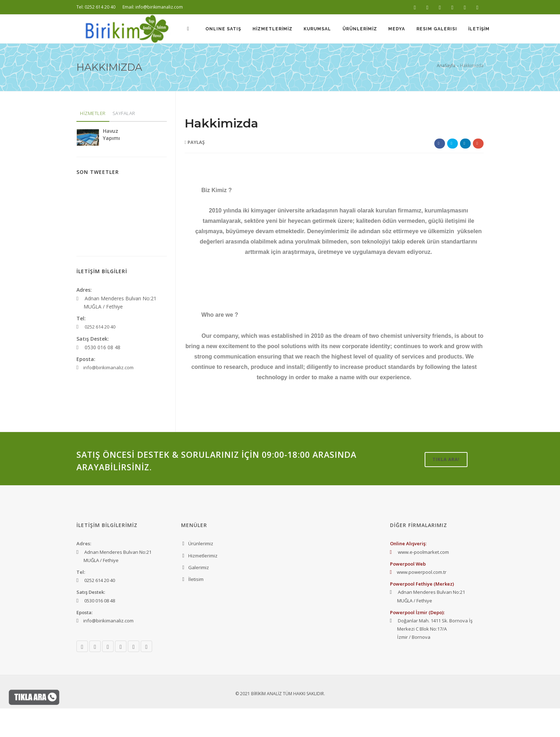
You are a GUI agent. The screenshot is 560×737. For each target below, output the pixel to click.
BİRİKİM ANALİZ (266, 722)
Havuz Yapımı (111, 163)
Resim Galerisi (435, 58)
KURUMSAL (313, 58)
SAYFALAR (124, 142)
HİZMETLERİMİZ (267, 58)
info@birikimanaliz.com (108, 396)
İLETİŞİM (479, 58)
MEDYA (394, 58)
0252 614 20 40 (100, 355)
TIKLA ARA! (446, 488)
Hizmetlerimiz (203, 584)
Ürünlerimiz (201, 572)
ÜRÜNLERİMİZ (357, 58)
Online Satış (217, 58)
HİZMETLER (93, 142)
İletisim (196, 608)
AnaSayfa (446, 94)
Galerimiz (199, 596)
